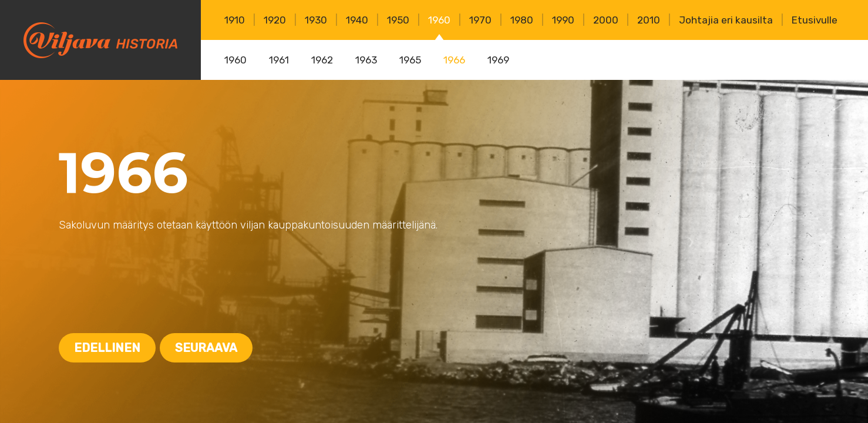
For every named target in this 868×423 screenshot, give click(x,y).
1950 (398, 20)
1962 (322, 60)
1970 (480, 20)
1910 (235, 20)
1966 (454, 60)
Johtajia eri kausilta (726, 20)
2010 (649, 20)
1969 (498, 60)
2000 (606, 20)
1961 (279, 60)
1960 (439, 20)
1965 (410, 60)
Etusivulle (815, 20)
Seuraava (206, 348)
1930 (316, 20)
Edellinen (107, 348)
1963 (366, 60)
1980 (522, 20)
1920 (275, 20)
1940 (357, 20)
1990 (563, 20)
